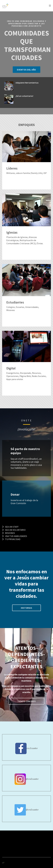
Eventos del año (26, 70)
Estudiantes (15, 302)
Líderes (12, 168)
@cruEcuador (32, 779)
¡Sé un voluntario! (24, 96)
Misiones (8, 533)
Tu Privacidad (11, 539)
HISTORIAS (27, 608)
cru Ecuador (32, 748)
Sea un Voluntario (14, 530)
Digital (11, 368)
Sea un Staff (10, 527)
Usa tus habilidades (15, 536)
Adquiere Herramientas (27, 83)
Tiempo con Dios (27, 701)
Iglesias (12, 233)
